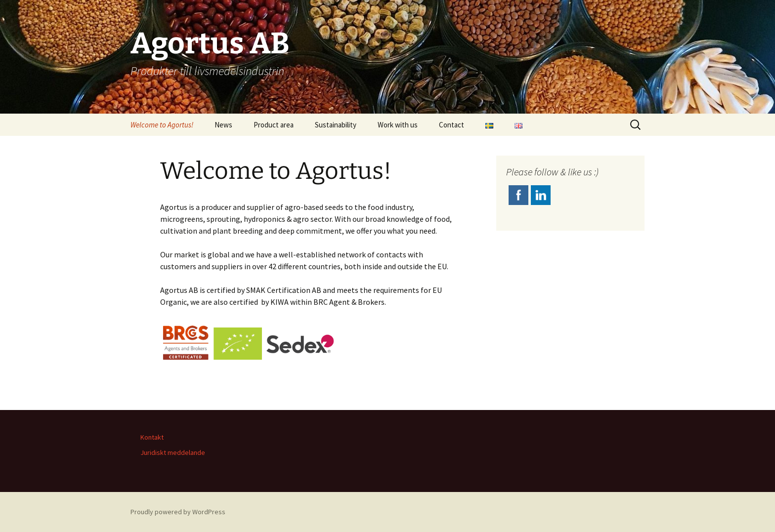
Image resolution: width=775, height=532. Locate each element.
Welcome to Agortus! (162, 125)
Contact (452, 125)
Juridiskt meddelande (173, 452)
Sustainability (336, 125)
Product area (274, 125)
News (223, 125)
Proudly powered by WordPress (178, 512)
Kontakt (152, 437)
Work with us (398, 125)
